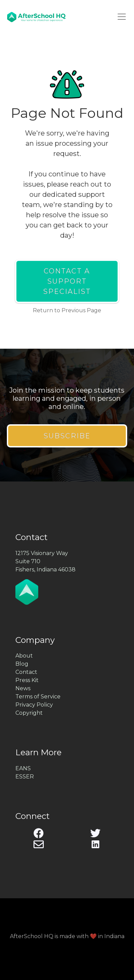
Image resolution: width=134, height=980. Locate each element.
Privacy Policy (34, 705)
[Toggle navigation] (122, 17)
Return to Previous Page (67, 310)
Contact (26, 672)
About (24, 656)
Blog (22, 664)
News (23, 688)
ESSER (25, 777)
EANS (23, 768)
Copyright (29, 713)
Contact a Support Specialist (67, 281)
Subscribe (67, 436)
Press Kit (27, 680)
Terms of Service (38, 697)
